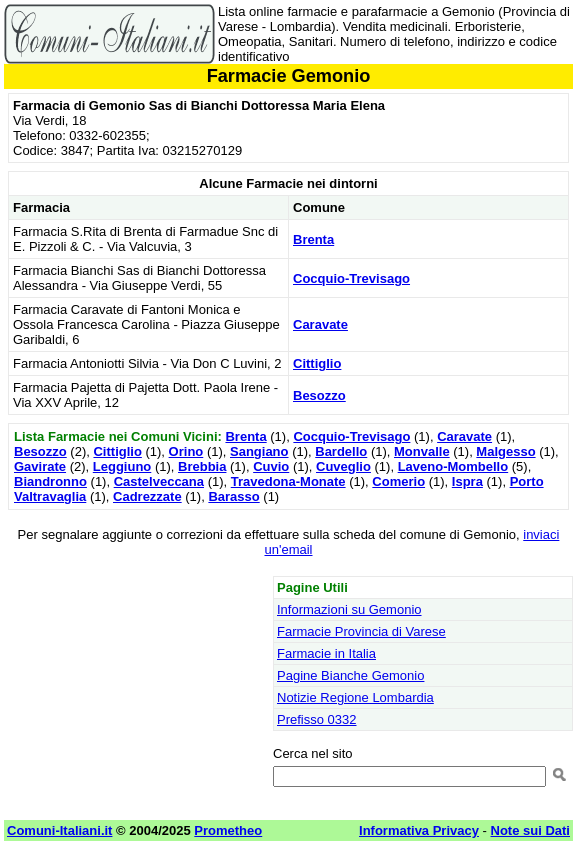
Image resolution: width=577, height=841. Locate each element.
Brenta (313, 239)
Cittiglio (317, 363)
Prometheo (228, 830)
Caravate (320, 324)
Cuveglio (343, 466)
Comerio (398, 481)
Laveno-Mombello (453, 466)
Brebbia (202, 466)
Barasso (233, 496)
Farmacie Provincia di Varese (361, 631)
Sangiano (259, 451)
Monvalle (422, 451)
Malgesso (505, 451)
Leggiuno (122, 466)
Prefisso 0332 (317, 719)
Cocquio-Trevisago (351, 278)
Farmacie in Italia (326, 653)
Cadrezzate (147, 496)
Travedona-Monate (288, 481)
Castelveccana (159, 481)
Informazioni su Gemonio (349, 609)
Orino (186, 451)
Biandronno (50, 481)
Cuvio (271, 466)
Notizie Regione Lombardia (355, 697)
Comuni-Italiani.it (59, 830)
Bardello (341, 451)
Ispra (467, 481)
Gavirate (40, 466)
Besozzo (319, 395)
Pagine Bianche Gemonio (350, 675)
